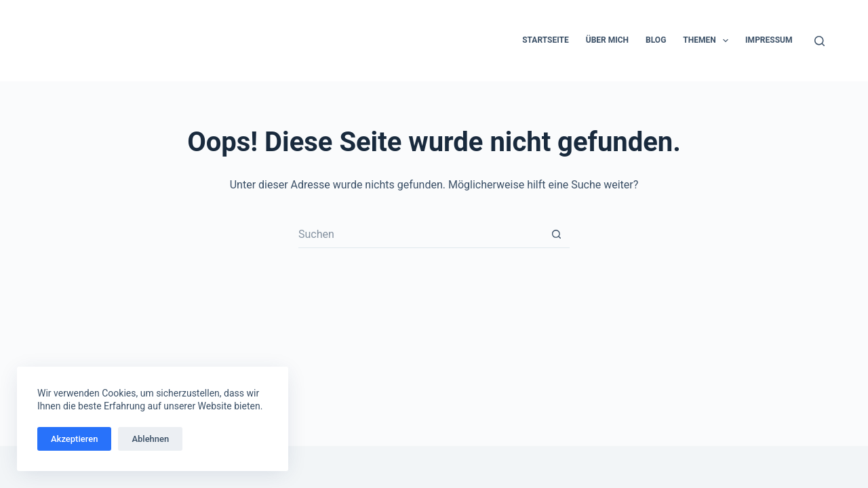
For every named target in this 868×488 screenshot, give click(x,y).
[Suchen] (820, 41)
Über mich (607, 40)
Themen (708, 41)
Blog (656, 40)
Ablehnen (150, 439)
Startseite (546, 40)
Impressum (769, 40)
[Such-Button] (556, 235)
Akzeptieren (74, 439)
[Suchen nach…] (420, 235)
